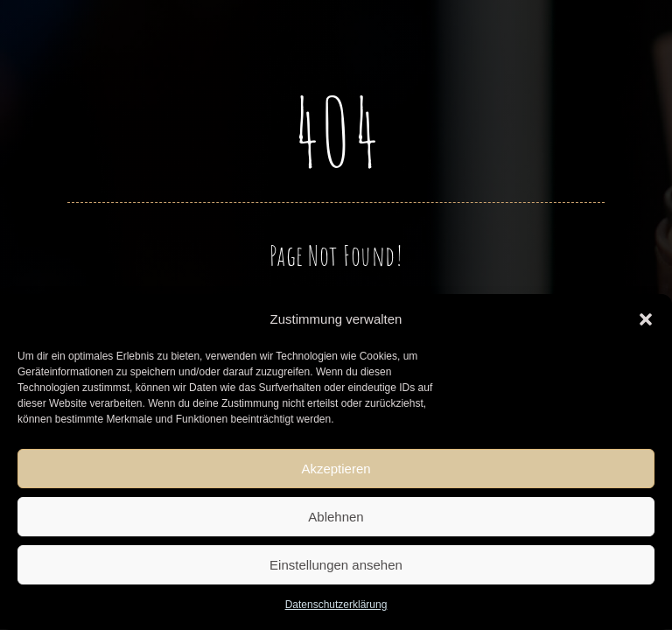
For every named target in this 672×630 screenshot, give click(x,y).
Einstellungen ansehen (336, 565)
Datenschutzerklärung (336, 605)
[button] (646, 319)
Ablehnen (336, 517)
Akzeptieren (336, 469)
